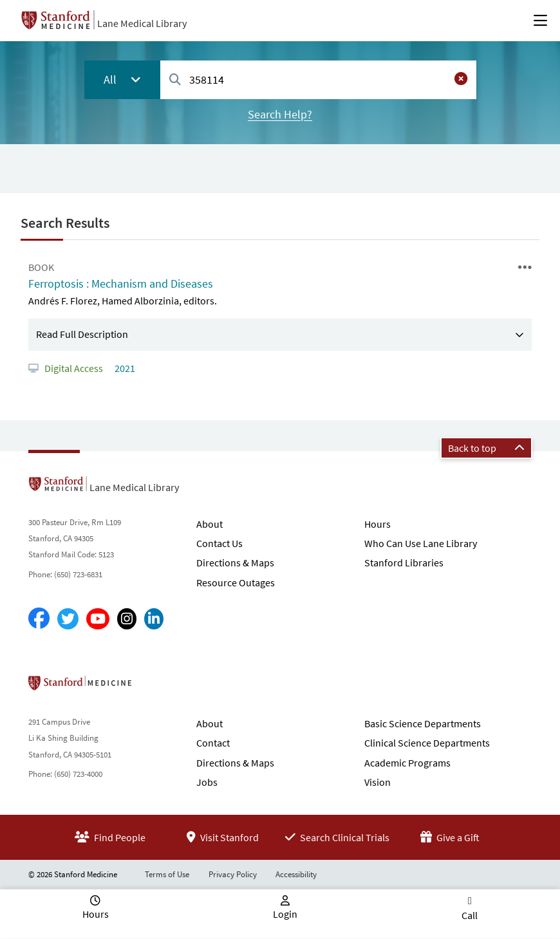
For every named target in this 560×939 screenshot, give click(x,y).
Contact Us (219, 543)
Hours (378, 524)
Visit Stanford (223, 837)
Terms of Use (167, 874)
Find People (110, 837)
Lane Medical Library (142, 23)
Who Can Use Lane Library (421, 543)
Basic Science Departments (423, 723)
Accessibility (296, 874)
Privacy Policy (233, 874)
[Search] (175, 80)
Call (470, 915)
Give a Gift (450, 837)
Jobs (207, 782)
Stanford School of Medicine (154, 687)
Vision (378, 782)
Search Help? (280, 114)
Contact (213, 743)
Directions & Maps (235, 562)
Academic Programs (407, 763)
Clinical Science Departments (427, 743)
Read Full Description (82, 334)
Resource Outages (236, 582)
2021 (124, 368)
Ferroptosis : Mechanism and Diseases (121, 284)
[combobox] (318, 79)
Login (285, 914)
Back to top (486, 448)
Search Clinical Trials (337, 837)
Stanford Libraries (404, 562)
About (210, 524)
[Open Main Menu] (540, 21)
